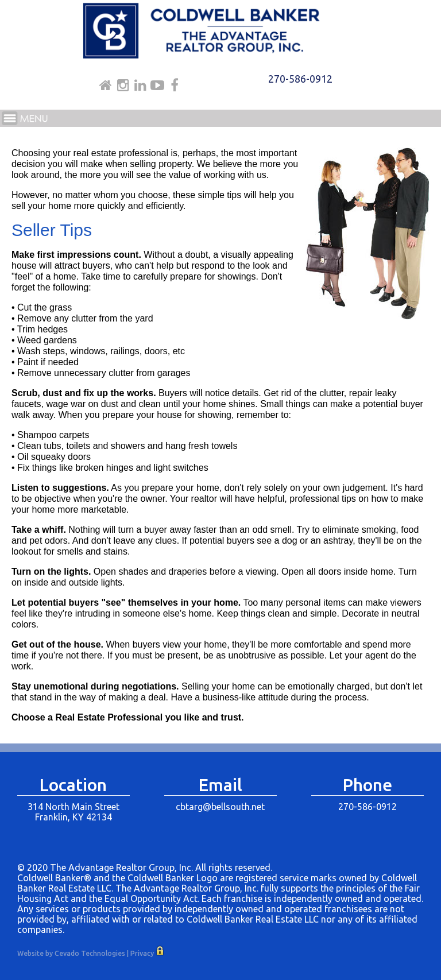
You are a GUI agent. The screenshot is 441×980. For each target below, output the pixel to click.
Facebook (175, 86)
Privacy (142, 953)
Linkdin (140, 86)
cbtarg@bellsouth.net (220, 807)
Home (106, 86)
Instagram (123, 86)
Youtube (157, 86)
